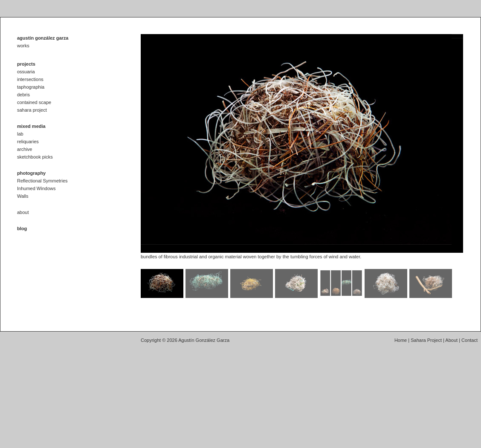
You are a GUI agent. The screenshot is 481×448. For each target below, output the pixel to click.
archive (25, 149)
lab (20, 134)
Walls (23, 196)
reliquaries (28, 142)
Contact (469, 340)
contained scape (34, 102)
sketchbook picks (35, 157)
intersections (30, 79)
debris (23, 95)
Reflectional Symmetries (42, 181)
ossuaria (26, 72)
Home (401, 340)
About (451, 340)
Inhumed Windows (36, 188)
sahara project (32, 110)
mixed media (31, 126)
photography (31, 173)
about (23, 212)
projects (26, 64)
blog (22, 228)
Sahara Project (426, 340)
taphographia (31, 87)
